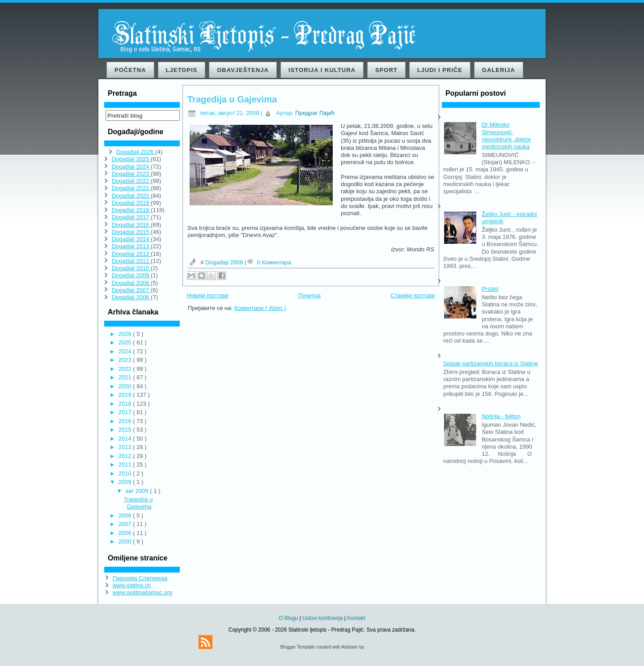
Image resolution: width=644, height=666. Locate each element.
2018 (126, 404)
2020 (126, 386)
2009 (126, 482)
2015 (126, 430)
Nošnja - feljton (501, 416)
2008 (126, 515)
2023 (126, 360)
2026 (126, 334)
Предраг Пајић (315, 113)
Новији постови (208, 295)
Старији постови (413, 295)
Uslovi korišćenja (323, 618)
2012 (126, 456)
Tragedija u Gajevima (138, 503)
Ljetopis (182, 70)
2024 (126, 351)
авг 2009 (138, 491)
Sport (386, 70)
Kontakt (356, 618)
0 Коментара (274, 262)
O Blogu (289, 618)
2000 (126, 541)
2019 (126, 395)
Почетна (309, 295)
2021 (126, 377)
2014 (126, 439)
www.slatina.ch (132, 585)
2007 (126, 524)
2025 (126, 342)
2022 (126, 369)
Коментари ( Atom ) (260, 308)
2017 (126, 412)
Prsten (490, 289)
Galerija (499, 70)
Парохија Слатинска (140, 578)
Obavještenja (243, 70)
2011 (126, 465)
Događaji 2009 (225, 262)
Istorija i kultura (322, 70)
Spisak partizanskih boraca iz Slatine (491, 363)
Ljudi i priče (440, 70)
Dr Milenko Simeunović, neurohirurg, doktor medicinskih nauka (506, 136)
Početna (130, 70)
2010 (126, 473)
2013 (126, 447)
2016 (126, 421)
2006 (126, 533)
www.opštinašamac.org (143, 592)
